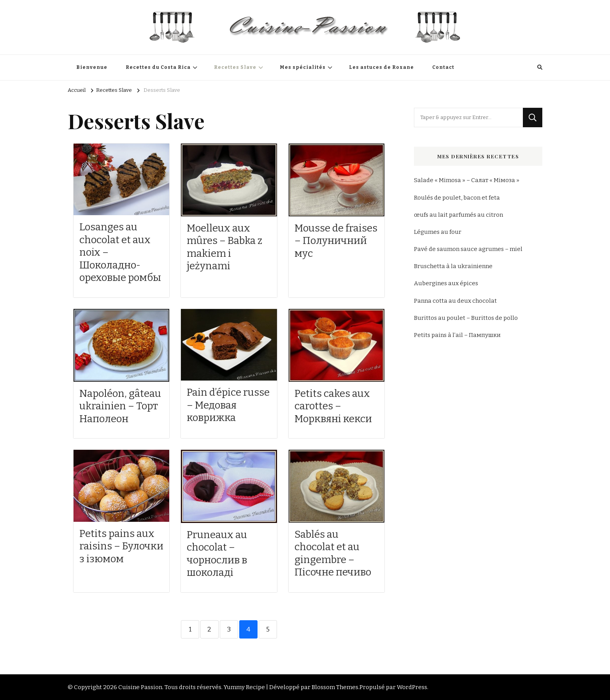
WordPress (412, 687)
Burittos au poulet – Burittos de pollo (466, 318)
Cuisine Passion (140, 687)
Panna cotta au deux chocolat (455, 301)
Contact (443, 67)
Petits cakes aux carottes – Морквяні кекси (333, 406)
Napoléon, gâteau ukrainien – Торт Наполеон (120, 406)
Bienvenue (92, 67)
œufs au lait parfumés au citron (458, 215)
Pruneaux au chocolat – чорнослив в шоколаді (217, 554)
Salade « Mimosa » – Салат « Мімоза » (467, 180)
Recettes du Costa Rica (158, 67)
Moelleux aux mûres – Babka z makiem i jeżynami (224, 247)
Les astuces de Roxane (381, 67)
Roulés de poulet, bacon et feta (457, 198)
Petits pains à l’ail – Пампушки (457, 335)
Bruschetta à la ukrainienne (453, 266)
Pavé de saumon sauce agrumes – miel (468, 249)
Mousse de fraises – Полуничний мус (336, 241)
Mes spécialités (303, 67)
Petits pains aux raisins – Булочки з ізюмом (121, 546)
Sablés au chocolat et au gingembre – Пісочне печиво (333, 554)
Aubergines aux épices (446, 283)
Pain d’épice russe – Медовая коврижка (228, 405)
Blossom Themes (335, 687)
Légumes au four (438, 232)
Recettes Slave (235, 67)
